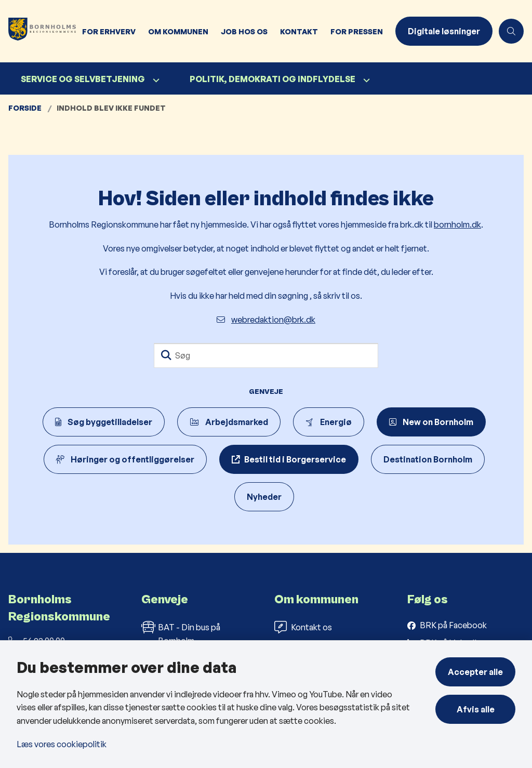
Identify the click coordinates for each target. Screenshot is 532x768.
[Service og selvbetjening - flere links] (155, 80)
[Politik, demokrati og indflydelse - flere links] (365, 80)
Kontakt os (303, 627)
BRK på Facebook (453, 625)
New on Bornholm (431, 422)
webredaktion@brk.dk (266, 320)
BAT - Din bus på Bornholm (181, 633)
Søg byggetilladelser (104, 422)
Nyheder (264, 497)
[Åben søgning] (511, 31)
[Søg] (266, 355)
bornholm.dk (457, 224)
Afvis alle (476, 709)
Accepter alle (475, 672)
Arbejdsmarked (229, 422)
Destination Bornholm (428, 459)
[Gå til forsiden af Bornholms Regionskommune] (38, 31)
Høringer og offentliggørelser (125, 459)
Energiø (329, 422)
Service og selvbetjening (83, 79)
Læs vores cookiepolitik (62, 744)
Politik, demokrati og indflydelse (272, 79)
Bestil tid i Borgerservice (295, 459)
